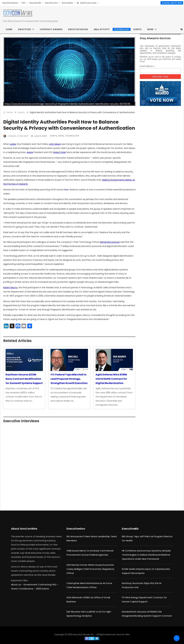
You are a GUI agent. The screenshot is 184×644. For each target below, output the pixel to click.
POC (24, 3)
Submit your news (87, 3)
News (61, 136)
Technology (122, 29)
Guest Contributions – (23, 589)
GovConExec (67, 3)
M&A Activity (102, 29)
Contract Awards (51, 29)
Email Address (147, 66)
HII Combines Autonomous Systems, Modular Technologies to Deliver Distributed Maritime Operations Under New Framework (146, 555)
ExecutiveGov (76, 529)
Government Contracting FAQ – (41, 585)
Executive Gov (51, 3)
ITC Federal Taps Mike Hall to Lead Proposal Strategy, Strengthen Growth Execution (69, 379)
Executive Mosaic (10, 3)
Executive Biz (35, 3)
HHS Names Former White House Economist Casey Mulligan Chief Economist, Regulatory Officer (90, 569)
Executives (24, 29)
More (150, 29)
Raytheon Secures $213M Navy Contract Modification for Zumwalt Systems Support (24, 379)
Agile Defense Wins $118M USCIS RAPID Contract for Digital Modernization (111, 379)
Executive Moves (78, 29)
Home (9, 29)
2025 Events (42, 589)
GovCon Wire (123, 634)
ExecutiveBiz (130, 529)
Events (137, 29)
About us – (17, 585)
